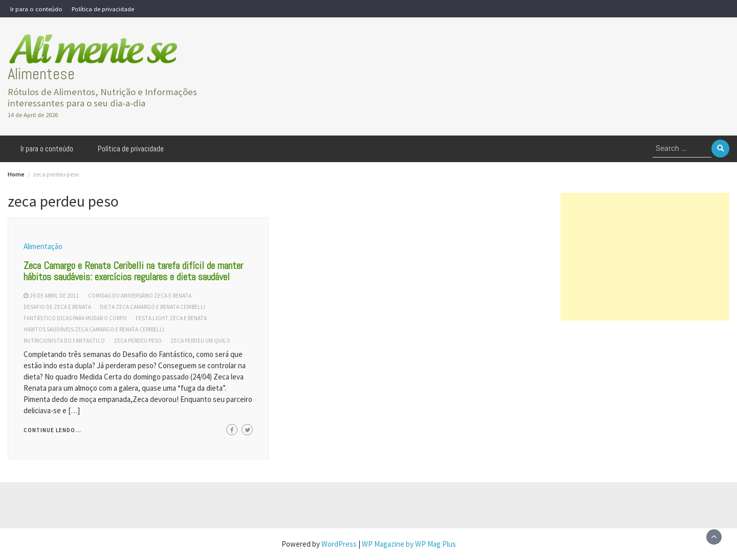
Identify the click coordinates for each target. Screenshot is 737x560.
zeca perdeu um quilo (200, 341)
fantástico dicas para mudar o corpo (75, 318)
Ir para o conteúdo (36, 9)
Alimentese (41, 74)
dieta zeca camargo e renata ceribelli (153, 307)
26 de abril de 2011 (55, 296)
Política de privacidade (103, 9)
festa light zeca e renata (171, 318)
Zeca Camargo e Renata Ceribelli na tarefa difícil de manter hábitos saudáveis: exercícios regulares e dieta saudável (133, 271)
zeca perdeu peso (138, 341)
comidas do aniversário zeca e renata (140, 296)
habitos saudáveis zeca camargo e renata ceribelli (94, 329)
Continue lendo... (52, 430)
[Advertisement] (645, 257)
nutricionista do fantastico (64, 341)
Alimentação (43, 246)
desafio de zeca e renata (57, 307)
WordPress (339, 544)
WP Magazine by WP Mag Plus (409, 544)
